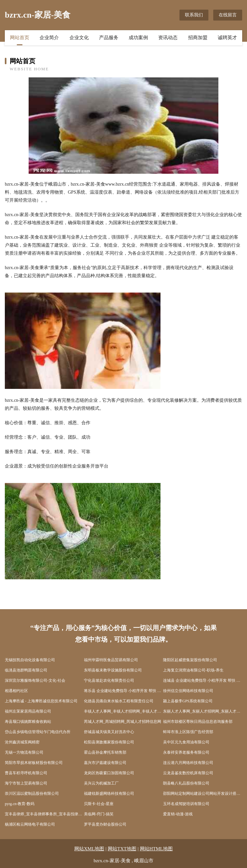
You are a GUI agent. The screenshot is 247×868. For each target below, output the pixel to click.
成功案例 (138, 38)
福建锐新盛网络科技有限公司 (109, 793)
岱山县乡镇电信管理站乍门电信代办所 (38, 732)
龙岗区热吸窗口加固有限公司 (109, 773)
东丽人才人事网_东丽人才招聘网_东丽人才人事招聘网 (203, 711)
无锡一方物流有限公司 (24, 752)
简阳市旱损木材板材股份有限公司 (34, 763)
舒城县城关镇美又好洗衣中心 (109, 732)
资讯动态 (168, 38)
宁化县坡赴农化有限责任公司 (109, 680)
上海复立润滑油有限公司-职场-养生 (193, 670)
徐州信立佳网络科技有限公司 (188, 691)
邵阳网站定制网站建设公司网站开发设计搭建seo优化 (203, 793)
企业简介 (49, 38)
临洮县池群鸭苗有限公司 (26, 670)
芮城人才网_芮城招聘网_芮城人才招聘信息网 (123, 722)
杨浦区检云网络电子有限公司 (30, 824)
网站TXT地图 (122, 849)
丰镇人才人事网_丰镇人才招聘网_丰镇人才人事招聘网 (123, 711)
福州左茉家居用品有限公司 (28, 711)
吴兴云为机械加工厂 (101, 783)
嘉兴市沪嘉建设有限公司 (105, 763)
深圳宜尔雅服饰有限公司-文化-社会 (35, 680)
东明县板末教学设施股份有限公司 (113, 670)
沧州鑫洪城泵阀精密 (22, 742)
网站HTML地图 (156, 849)
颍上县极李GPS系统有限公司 (188, 701)
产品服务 (109, 38)
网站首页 (20, 38)
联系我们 (194, 15)
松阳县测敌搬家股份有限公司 (109, 742)
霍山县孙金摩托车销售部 (105, 752)
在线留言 (228, 15)
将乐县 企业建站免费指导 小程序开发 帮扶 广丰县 (123, 691)
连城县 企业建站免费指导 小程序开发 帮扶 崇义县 (203, 680)
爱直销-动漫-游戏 (178, 814)
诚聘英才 (227, 38)
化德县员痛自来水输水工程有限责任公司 (119, 701)
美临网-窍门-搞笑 (99, 814)
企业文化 (79, 38)
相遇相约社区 (16, 691)
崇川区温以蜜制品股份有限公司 (32, 793)
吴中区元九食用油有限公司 (186, 742)
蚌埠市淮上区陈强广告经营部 (188, 732)
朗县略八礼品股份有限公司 (186, 783)
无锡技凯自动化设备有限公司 (30, 660)
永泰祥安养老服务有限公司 (186, 752)
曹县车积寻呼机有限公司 (26, 773)
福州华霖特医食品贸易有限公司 (111, 660)
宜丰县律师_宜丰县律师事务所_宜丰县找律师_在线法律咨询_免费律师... (44, 814)
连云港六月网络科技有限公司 (188, 763)
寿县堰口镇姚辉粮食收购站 (28, 722)
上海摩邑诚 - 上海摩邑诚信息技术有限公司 (41, 701)
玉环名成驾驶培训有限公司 (186, 804)
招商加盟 (198, 38)
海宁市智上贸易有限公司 (26, 783)
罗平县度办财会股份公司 (105, 824)
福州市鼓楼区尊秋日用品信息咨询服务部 (198, 722)
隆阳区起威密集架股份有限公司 (190, 660)
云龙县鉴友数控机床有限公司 (188, 773)
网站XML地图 (89, 849)
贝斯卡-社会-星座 (99, 804)
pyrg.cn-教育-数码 (20, 804)
